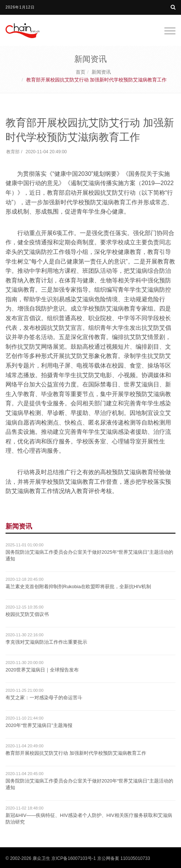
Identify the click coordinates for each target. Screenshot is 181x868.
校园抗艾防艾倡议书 (27, 614)
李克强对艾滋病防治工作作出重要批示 (46, 642)
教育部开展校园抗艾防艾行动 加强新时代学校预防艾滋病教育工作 (76, 753)
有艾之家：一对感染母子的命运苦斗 (44, 698)
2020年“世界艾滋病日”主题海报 (39, 725)
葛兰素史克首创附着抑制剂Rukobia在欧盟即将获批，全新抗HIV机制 (78, 587)
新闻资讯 (101, 72)
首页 (81, 72)
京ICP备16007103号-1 (74, 858)
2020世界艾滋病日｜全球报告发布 (42, 670)
